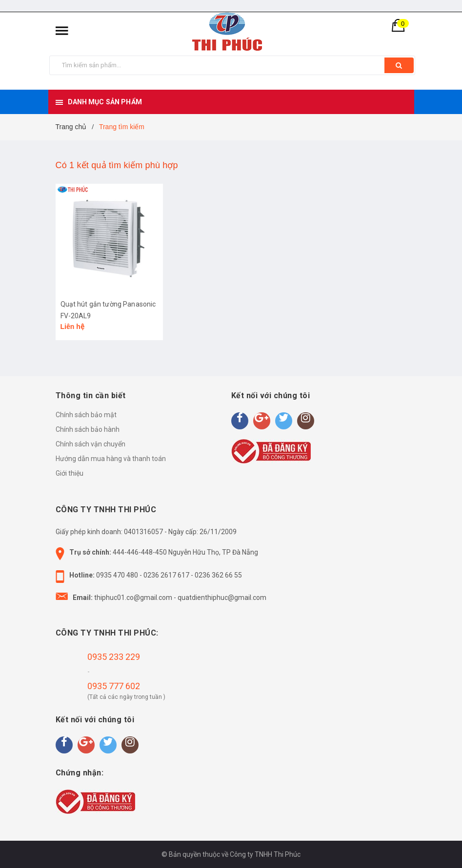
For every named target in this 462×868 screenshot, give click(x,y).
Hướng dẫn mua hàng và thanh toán (111, 459)
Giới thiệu (70, 473)
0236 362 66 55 (218, 575)
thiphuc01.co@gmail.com (133, 598)
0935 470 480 (117, 575)
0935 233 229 (114, 657)
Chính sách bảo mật (86, 415)
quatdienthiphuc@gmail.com (222, 598)
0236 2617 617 (166, 575)
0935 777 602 (114, 686)
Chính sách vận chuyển (90, 444)
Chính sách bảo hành (88, 429)
